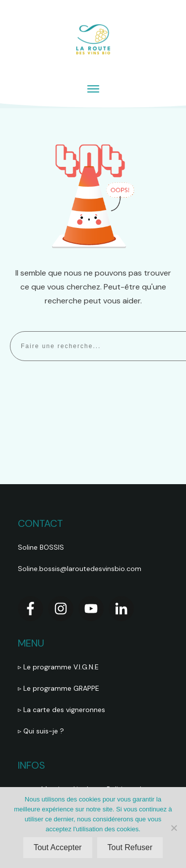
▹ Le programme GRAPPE (60, 688)
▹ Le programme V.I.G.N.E (58, 667)
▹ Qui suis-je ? (42, 731)
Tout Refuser (130, 847)
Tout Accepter (58, 847)
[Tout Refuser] (174, 828)
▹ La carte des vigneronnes (62, 710)
